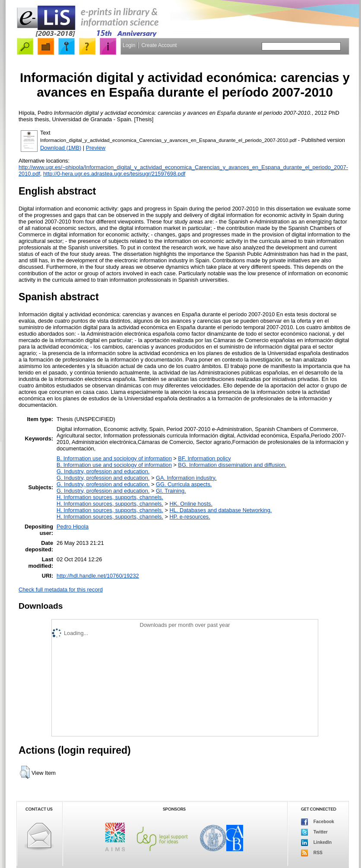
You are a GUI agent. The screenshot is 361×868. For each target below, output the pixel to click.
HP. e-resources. (190, 517)
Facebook (318, 822)
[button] (25, 772)
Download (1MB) (61, 148)
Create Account (159, 45)
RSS (312, 853)
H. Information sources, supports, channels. (110, 497)
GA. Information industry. (186, 478)
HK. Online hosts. (191, 504)
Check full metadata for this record (61, 590)
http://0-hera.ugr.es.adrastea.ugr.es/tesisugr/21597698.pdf (114, 174)
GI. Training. (171, 491)
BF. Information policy (204, 458)
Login (129, 45)
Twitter (314, 832)
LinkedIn (316, 843)
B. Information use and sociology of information (114, 458)
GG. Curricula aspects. (184, 484)
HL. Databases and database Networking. (220, 510)
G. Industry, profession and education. (103, 471)
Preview (96, 148)
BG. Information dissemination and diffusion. (232, 465)
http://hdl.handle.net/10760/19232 (98, 576)
